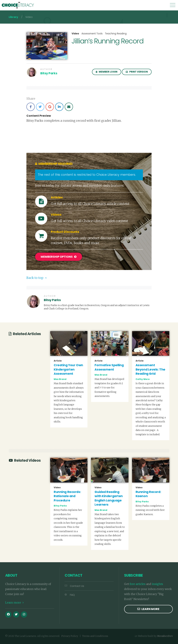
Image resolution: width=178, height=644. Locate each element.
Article (58, 360)
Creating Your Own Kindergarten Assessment (68, 369)
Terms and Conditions (95, 636)
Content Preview (39, 116)
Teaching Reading (116, 34)
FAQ (70, 594)
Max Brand (60, 379)
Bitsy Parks (49, 73)
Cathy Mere (143, 379)
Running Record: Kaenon (148, 494)
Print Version (137, 72)
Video (75, 34)
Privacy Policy (70, 636)
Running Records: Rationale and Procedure (67, 496)
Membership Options (59, 257)
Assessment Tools (92, 34)
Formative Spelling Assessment (109, 367)
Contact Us (74, 585)
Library (13, 17)
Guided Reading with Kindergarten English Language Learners (109, 498)
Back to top (37, 277)
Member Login (107, 72)
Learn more (14, 602)
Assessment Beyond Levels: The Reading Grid (150, 369)
